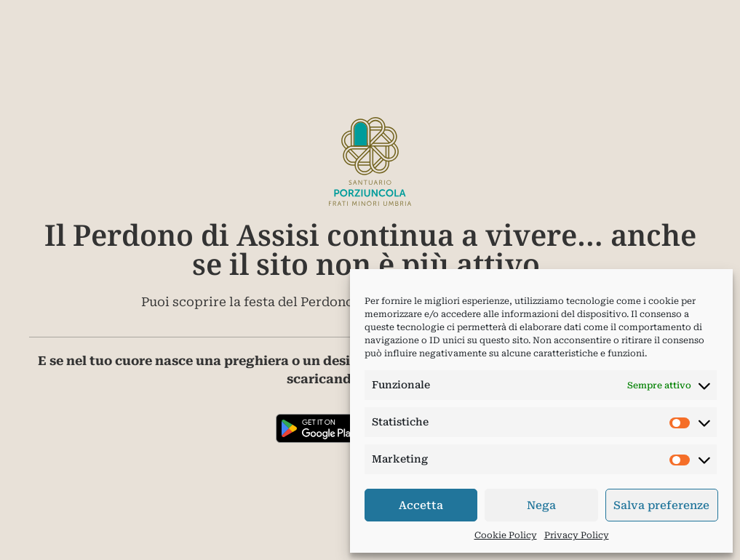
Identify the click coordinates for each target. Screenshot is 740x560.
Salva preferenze (661, 505)
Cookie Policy (506, 535)
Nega (541, 505)
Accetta (421, 505)
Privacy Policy (577, 535)
